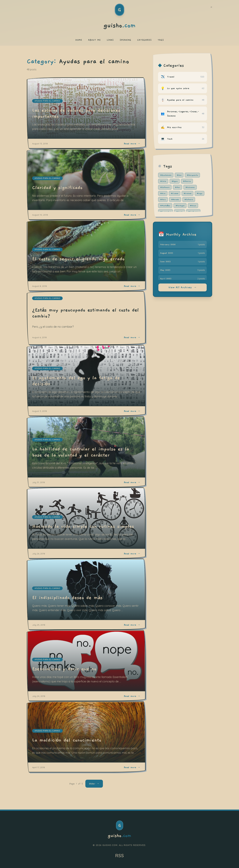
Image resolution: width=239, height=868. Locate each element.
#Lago (200, 193)
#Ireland (187, 193)
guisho (119, 836)
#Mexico (187, 181)
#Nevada (175, 199)
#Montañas (165, 206)
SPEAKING (125, 40)
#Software (165, 187)
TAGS (161, 40)
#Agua (175, 181)
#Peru (163, 199)
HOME (79, 40)
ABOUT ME (94, 40)
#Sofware (189, 199)
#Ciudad (175, 193)
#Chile (163, 181)
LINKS (110, 40)
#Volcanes (190, 187)
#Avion (193, 206)
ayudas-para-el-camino (47, 298)
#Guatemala (166, 175)
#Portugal (180, 206)
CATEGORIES (144, 40)
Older (94, 784)
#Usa (179, 175)
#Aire (163, 193)
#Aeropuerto (192, 175)
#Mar (177, 187)
